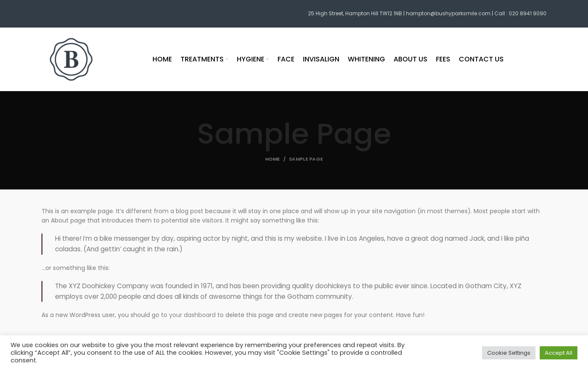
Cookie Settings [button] (509, 353)
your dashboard (192, 315)
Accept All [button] (559, 353)
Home (273, 159)
